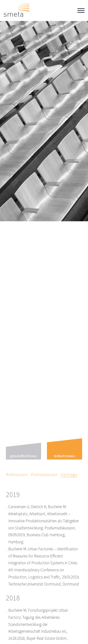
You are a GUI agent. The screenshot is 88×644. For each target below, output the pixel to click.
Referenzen (17, 475)
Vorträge (69, 475)
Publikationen (44, 475)
